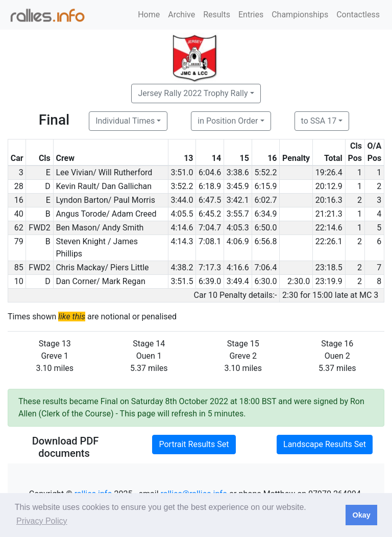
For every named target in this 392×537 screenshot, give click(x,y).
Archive (181, 15)
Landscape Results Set (325, 444)
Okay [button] (361, 515)
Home (149, 15)
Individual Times (125, 121)
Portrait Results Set (194, 444)
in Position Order (228, 121)
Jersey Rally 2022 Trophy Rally (193, 93)
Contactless (358, 15)
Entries (251, 15)
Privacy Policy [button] (42, 521)
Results (217, 15)
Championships (300, 15)
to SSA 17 (319, 121)
